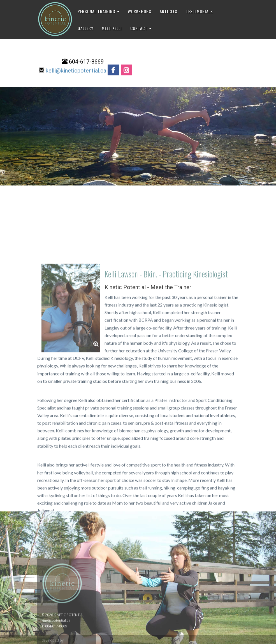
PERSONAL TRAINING (98, 11)
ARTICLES (169, 11)
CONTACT (141, 28)
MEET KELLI (112, 28)
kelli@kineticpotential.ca (76, 71)
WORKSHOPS (140, 11)
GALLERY (85, 28)
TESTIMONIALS (199, 11)
